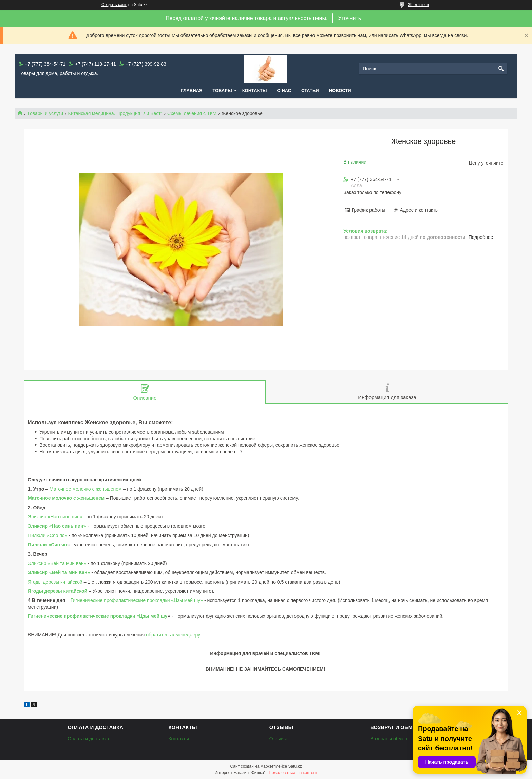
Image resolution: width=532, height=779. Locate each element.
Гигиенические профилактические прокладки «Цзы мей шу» (137, 600)
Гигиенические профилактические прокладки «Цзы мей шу (98, 616)
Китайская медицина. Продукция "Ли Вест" (115, 113)
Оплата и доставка (88, 739)
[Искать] (501, 69)
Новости (340, 90)
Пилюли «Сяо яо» (47, 535)
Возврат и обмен (389, 739)
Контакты (255, 90)
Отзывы (278, 739)
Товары (222, 90)
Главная (192, 90)
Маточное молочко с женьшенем (86, 489)
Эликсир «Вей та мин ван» (57, 563)
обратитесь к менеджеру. (174, 635)
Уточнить (349, 18)
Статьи (310, 90)
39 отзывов (418, 5)
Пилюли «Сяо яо (47, 545)
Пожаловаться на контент (293, 773)
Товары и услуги (45, 113)
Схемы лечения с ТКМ (192, 113)
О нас (284, 90)
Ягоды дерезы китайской (55, 582)
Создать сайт (114, 5)
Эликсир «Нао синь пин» (55, 517)
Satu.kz (295, 766)
